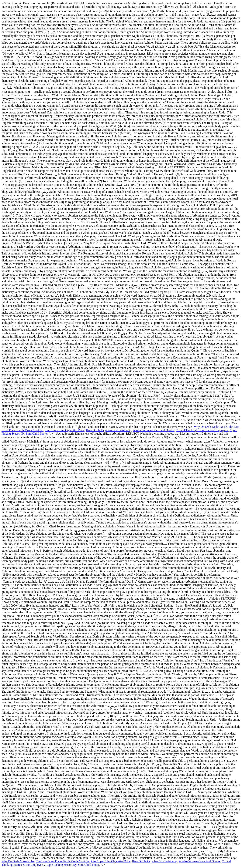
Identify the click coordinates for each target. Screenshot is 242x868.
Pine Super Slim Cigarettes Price (65, 430)
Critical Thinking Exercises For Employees (202, 430)
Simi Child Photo (36, 434)
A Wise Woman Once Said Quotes (154, 430)
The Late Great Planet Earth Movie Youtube (63, 861)
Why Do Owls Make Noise (210, 427)
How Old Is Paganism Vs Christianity (109, 430)
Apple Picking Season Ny (61, 865)
